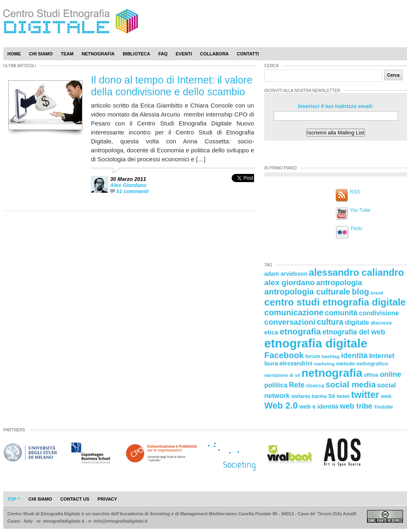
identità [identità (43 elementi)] (354, 355)
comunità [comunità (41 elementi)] (341, 313)
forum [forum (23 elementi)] (313, 356)
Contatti (248, 54)
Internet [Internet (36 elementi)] (382, 356)
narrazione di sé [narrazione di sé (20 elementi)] (282, 375)
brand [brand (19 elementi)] (377, 293)
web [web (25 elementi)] (386, 396)
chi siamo (40, 499)
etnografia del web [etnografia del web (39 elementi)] (354, 332)
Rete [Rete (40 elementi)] (296, 385)
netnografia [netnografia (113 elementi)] (332, 373)
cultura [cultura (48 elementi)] (330, 322)
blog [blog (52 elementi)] (361, 292)
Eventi (184, 54)
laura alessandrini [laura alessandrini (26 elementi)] (288, 363)
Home (14, 54)
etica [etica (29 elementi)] (271, 332)
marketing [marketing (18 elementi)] (324, 364)
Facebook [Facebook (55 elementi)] (284, 355)
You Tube (360, 210)
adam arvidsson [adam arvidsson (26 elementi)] (286, 274)
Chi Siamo (41, 54)
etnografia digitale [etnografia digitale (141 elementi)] (316, 343)
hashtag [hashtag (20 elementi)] (330, 356)
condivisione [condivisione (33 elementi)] (379, 313)
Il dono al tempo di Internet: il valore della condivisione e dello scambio (172, 86)
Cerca (393, 75)
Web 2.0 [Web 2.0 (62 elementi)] (281, 406)
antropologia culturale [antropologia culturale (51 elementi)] (307, 292)
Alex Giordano (128, 185)
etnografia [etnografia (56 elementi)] (300, 331)
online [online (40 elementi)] (391, 374)
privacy (107, 499)
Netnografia (98, 54)
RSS (355, 192)
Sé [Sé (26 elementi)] (332, 396)
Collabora (215, 54)
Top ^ (14, 499)
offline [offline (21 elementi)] (371, 375)
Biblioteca (136, 54)
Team (67, 54)
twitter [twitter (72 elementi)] (365, 395)
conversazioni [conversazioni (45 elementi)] (290, 322)
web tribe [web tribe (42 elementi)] (356, 406)
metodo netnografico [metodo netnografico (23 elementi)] (362, 364)
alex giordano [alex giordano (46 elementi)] (290, 282)
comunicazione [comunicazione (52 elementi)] (294, 312)
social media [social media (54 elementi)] (351, 384)
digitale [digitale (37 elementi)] (357, 322)
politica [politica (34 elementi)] (276, 385)
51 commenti (132, 191)
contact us (75, 499)
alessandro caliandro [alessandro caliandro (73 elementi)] (356, 273)
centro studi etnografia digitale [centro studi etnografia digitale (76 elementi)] (335, 302)
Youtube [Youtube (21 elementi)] (384, 407)
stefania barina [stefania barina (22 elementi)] (309, 396)
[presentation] (243, 187)
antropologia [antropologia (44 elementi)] (339, 282)
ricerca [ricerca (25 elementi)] (315, 386)
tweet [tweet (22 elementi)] (343, 396)
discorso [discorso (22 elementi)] (381, 323)
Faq (163, 54)
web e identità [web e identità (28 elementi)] (319, 407)
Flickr (357, 229)
